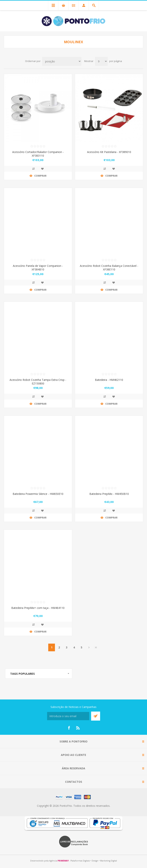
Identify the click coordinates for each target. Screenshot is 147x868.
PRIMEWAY (63, 861)
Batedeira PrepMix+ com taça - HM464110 (38, 608)
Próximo (89, 647)
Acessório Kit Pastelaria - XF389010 (109, 152)
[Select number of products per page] (101, 61)
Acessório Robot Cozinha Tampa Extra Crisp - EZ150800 (38, 382)
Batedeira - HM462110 (109, 380)
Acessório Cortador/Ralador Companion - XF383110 (38, 154)
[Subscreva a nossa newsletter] (68, 716)
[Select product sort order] (62, 61)
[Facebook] (69, 728)
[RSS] (78, 728)
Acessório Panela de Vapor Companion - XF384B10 (38, 268)
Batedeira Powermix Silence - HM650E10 (38, 494)
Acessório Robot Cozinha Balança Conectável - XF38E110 (109, 268)
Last (96, 647)
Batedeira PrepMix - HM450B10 (109, 494)
